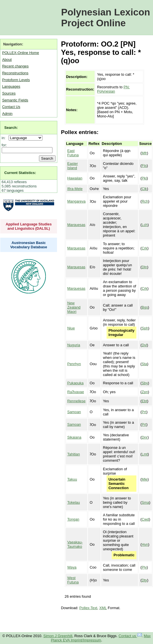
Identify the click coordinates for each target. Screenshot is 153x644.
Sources (9, 93)
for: (4, 145)
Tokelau (74, 502)
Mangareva (76, 201)
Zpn (145, 392)
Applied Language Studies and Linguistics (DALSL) (29, 226)
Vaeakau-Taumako (75, 544)
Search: (11, 128)
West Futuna (73, 580)
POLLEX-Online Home (20, 53)
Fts (144, 166)
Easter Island (73, 166)
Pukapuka (75, 383)
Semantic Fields (15, 100)
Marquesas (76, 225)
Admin (7, 114)
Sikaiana (74, 437)
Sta (144, 364)
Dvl (144, 345)
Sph (145, 328)
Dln (144, 267)
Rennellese (76, 401)
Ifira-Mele (75, 189)
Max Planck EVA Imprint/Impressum (101, 638)
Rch (145, 201)
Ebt (144, 401)
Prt (144, 412)
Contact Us (11, 107)
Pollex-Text (88, 608)
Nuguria (74, 345)
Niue (71, 328)
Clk (144, 189)
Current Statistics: (20, 173)
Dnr (145, 437)
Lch (145, 225)
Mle (145, 479)
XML (103, 608)
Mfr (144, 153)
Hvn (145, 544)
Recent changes (15, 66)
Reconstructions (15, 73)
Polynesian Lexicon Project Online (106, 18)
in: (5, 138)
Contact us (130, 636)
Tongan (73, 519)
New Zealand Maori (74, 307)
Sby (145, 383)
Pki (144, 178)
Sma (145, 502)
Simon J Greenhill (58, 636)
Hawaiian (75, 178)
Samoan (74, 412)
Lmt (145, 454)
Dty (144, 580)
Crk (144, 248)
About (7, 60)
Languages (11, 86)
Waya (72, 567)
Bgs (145, 307)
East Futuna (73, 153)
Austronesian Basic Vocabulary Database (29, 245)
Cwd (145, 519)
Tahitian (74, 454)
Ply (144, 567)
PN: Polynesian (113, 89)
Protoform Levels (16, 80)
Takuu (72, 479)
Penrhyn (74, 364)
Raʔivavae (76, 392)
